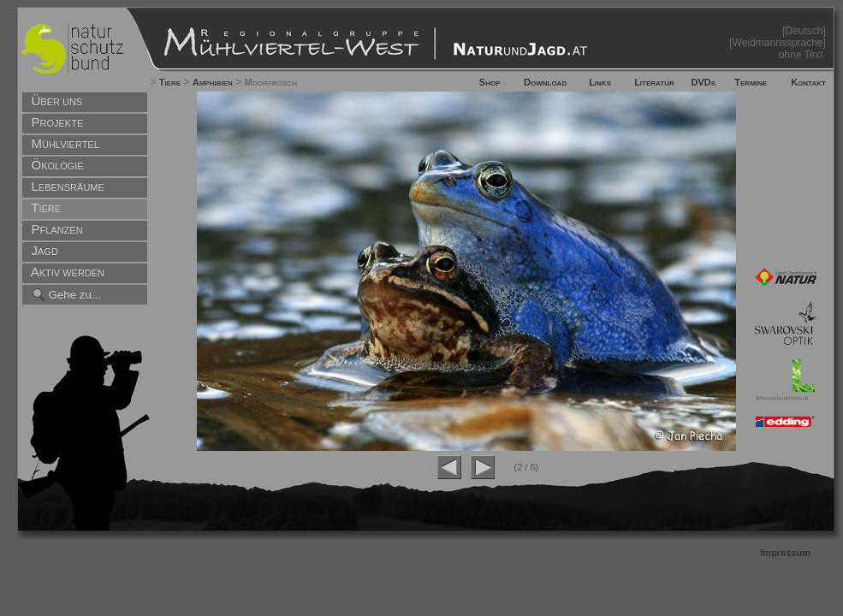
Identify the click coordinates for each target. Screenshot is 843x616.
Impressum (785, 553)
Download (545, 82)
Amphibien (213, 82)
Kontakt (808, 82)
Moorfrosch (271, 82)
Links (600, 82)
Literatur (654, 82)
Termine (751, 82)
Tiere (170, 82)
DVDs (703, 82)
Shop (490, 82)
